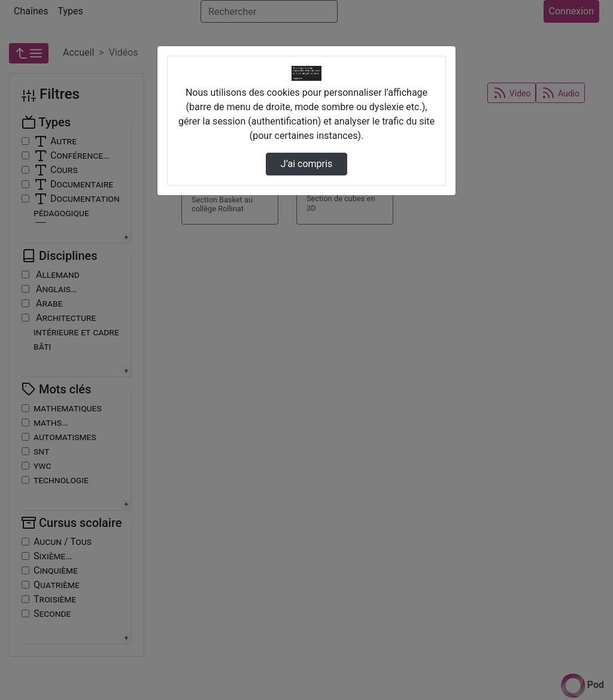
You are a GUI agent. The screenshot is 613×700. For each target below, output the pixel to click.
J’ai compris (306, 164)
